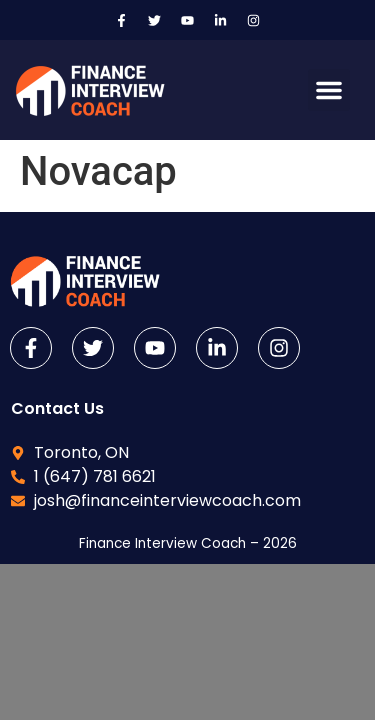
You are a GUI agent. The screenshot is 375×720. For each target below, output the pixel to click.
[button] (329, 90)
